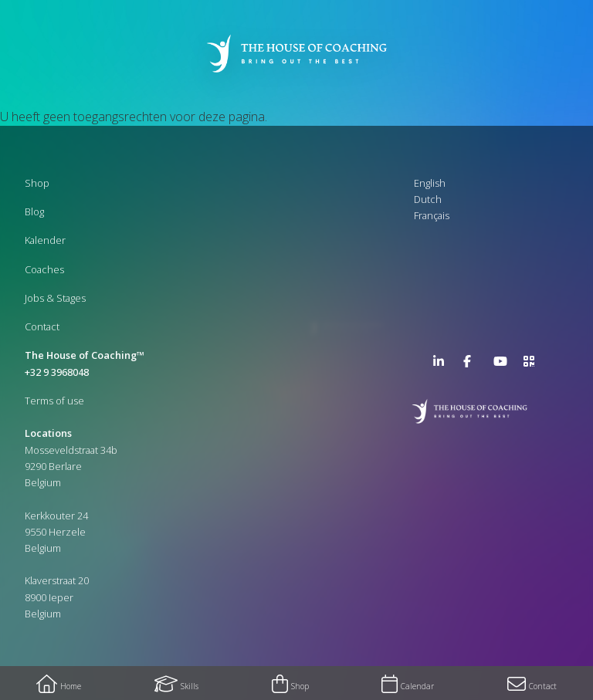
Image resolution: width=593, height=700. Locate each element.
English (430, 183)
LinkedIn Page (442, 364)
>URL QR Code (533, 364)
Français (432, 215)
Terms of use (54, 401)
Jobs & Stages (55, 298)
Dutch (428, 199)
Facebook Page (473, 364)
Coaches (44, 269)
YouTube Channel (503, 364)
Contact (42, 326)
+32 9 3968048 (57, 372)
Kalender (45, 240)
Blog (34, 211)
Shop (37, 183)
